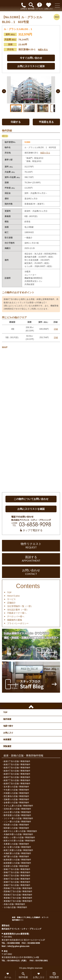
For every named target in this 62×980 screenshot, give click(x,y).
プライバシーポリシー (18, 623)
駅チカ (5, 136)
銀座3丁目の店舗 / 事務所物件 (17, 768)
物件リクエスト (31, 546)
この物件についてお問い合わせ (31, 499)
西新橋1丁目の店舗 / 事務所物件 (18, 888)
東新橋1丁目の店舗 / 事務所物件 (18, 898)
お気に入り (8, 733)
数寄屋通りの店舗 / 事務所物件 (17, 815)
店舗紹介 (11, 603)
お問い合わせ (31, 572)
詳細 (56, 329)
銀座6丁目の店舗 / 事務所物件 (17, 777)
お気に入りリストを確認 (31, 509)
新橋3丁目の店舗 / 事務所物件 (17, 876)
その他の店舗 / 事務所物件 (15, 907)
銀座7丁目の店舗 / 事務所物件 (17, 780)
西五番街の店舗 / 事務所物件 (16, 796)
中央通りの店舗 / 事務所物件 (16, 790)
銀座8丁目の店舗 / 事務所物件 (17, 784)
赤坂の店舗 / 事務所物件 (14, 904)
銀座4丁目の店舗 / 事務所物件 (17, 771)
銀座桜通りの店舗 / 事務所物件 (17, 860)
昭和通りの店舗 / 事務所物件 (16, 828)
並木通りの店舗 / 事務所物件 (16, 787)
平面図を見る (46, 122)
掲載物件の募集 (15, 620)
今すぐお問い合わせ (31, 58)
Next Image (58, 91)
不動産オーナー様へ (17, 613)
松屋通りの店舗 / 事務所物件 (16, 866)
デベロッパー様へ (16, 616)
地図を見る (43, 50)
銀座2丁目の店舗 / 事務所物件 (17, 765)
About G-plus (13, 596)
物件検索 (7, 719)
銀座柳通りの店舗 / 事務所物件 (17, 863)
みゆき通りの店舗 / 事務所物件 (17, 812)
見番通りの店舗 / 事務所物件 (16, 844)
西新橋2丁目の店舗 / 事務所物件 (18, 891)
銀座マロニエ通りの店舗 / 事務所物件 (20, 831)
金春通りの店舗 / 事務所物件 (16, 803)
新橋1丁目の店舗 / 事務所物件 (17, 869)
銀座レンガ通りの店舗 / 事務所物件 (19, 837)
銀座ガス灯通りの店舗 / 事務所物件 (19, 841)
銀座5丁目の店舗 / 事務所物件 (17, 774)
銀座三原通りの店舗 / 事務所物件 (18, 850)
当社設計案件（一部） (18, 610)
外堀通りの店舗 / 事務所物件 (16, 793)
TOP (9, 592)
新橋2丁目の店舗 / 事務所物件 (17, 872)
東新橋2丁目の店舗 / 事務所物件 (18, 901)
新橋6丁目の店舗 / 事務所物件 (17, 885)
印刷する (16, 122)
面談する (31, 559)
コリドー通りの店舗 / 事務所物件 (18, 818)
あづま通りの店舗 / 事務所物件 (17, 847)
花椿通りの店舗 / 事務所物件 (16, 799)
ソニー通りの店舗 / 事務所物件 (17, 822)
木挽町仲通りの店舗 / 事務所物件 (18, 834)
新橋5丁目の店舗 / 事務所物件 (17, 882)
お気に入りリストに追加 (31, 66)
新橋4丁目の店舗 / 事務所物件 (17, 879)
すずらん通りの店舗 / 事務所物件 (18, 806)
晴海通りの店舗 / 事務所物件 (16, 825)
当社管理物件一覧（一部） (20, 606)
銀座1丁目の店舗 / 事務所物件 (17, 761)
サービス (11, 599)
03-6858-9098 (14, 943)
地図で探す (8, 726)
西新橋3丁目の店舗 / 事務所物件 (18, 895)
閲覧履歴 (7, 746)
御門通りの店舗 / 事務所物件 (16, 857)
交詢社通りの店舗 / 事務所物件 (17, 809)
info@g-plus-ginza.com (18, 946)
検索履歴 (7, 740)
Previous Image (4, 91)
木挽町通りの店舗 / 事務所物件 (17, 853)
